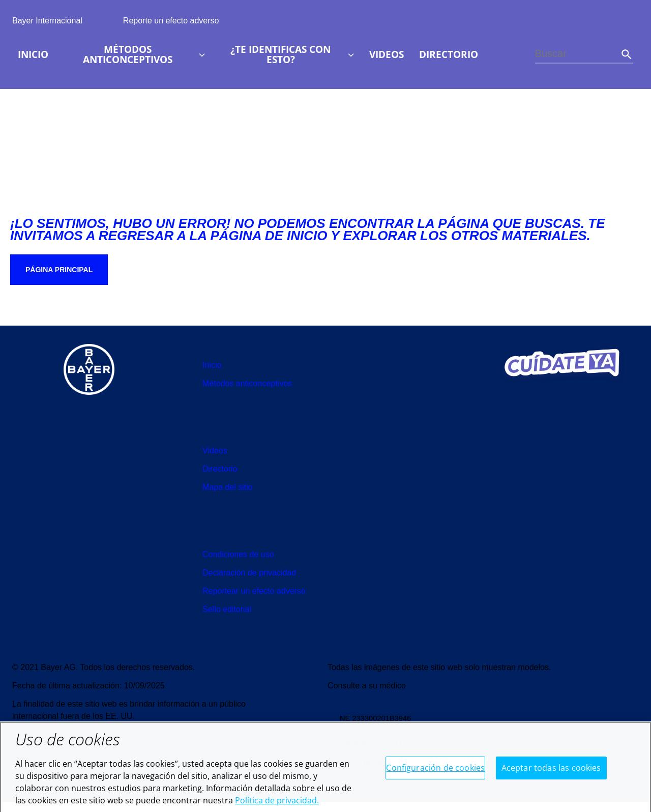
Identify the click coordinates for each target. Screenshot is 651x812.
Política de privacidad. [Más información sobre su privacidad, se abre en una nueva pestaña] (277, 805)
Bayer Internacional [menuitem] (47, 21)
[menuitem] (33, 55)
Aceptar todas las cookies (551, 773)
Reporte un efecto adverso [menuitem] (171, 21)
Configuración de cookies (435, 773)
